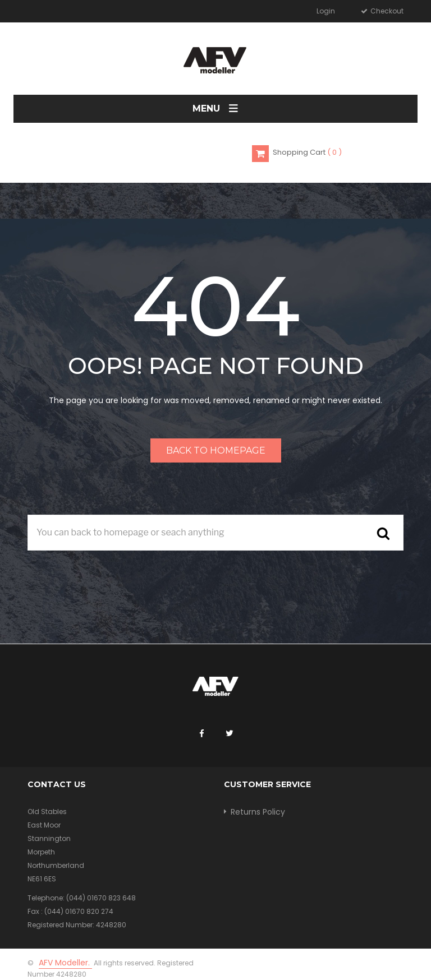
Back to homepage (216, 450)
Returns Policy (258, 812)
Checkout (386, 11)
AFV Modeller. (65, 963)
